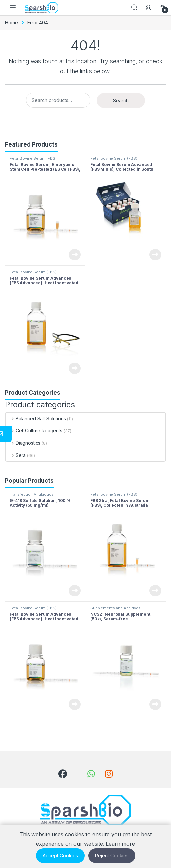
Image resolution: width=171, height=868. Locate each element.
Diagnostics (23, 443)
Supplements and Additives (115, 608)
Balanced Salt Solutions (36, 419)
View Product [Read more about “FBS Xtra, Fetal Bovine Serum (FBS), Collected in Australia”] (155, 591)
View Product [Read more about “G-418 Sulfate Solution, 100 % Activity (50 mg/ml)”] (75, 591)
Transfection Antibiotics (32, 494)
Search (134, 8)
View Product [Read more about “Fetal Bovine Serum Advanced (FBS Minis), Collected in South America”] (155, 255)
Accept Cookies (60, 855)
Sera (16, 455)
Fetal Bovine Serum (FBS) (33, 158)
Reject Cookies (112, 855)
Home (11, 23)
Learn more (120, 844)
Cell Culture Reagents (34, 431)
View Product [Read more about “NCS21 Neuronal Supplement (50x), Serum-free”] (155, 704)
